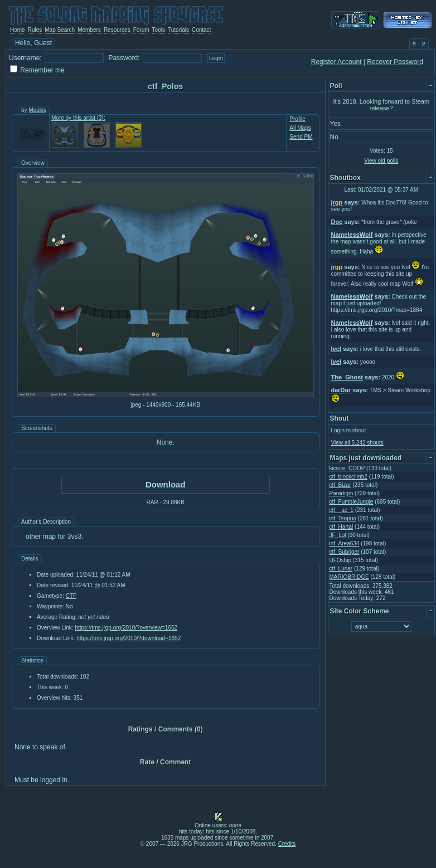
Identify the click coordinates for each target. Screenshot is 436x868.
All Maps (300, 128)
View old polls (381, 161)
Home (18, 30)
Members (89, 30)
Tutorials (178, 30)
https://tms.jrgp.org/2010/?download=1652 (129, 638)
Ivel (336, 349)
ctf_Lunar (341, 569)
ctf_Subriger (345, 552)
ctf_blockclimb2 (348, 477)
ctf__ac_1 (341, 510)
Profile (297, 119)
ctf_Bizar (340, 485)
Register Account (336, 62)
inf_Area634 (345, 543)
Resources (117, 30)
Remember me (42, 70)
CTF (71, 596)
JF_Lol (338, 535)
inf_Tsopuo (343, 518)
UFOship (340, 560)
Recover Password (395, 62)
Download (166, 484)
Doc (337, 222)
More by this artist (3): (78, 118)
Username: (25, 58)
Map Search (60, 30)
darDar (341, 390)
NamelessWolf (352, 235)
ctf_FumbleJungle (352, 502)
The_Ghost (347, 377)
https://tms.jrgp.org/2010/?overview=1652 (126, 628)
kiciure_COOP (347, 468)
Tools (159, 30)
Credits (287, 844)
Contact (201, 30)
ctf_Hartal (341, 527)
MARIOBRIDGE (349, 577)
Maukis (37, 110)
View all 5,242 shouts (357, 443)
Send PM (301, 137)
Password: (124, 58)
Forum (141, 30)
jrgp (337, 202)
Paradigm (341, 493)
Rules (35, 30)
